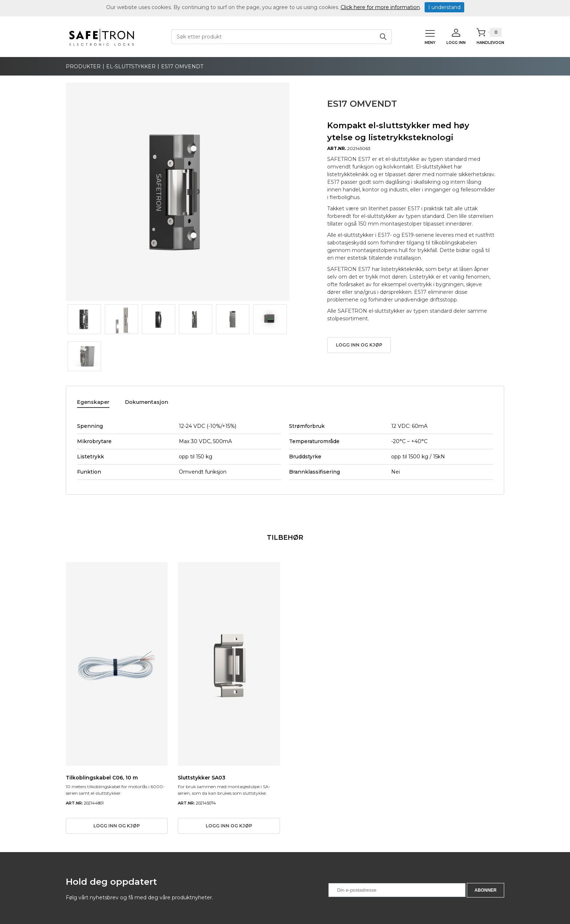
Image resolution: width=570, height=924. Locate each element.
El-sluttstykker (131, 66)
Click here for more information (380, 7)
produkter (83, 66)
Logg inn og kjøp (359, 345)
